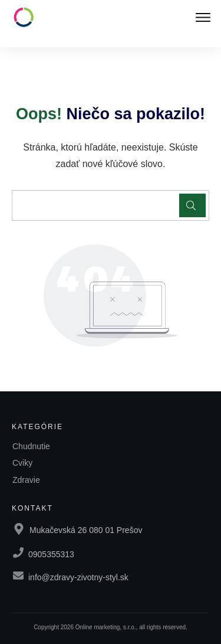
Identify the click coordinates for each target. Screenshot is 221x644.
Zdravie (26, 480)
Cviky (22, 463)
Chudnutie (31, 446)
